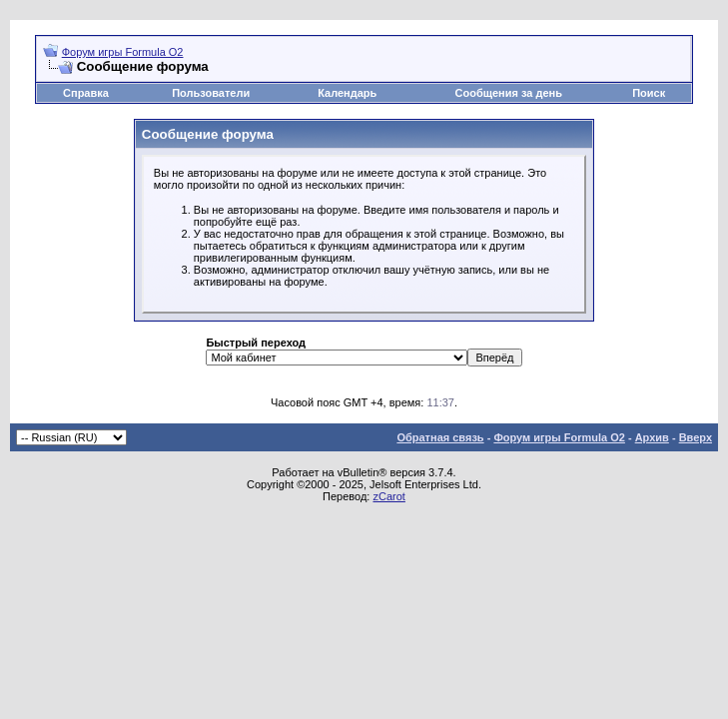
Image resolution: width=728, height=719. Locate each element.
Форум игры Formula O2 (123, 52)
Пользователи (211, 93)
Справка (86, 93)
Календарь (347, 93)
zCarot (388, 496)
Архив (652, 437)
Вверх (696, 437)
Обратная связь (440, 437)
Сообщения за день (509, 93)
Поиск (649, 93)
